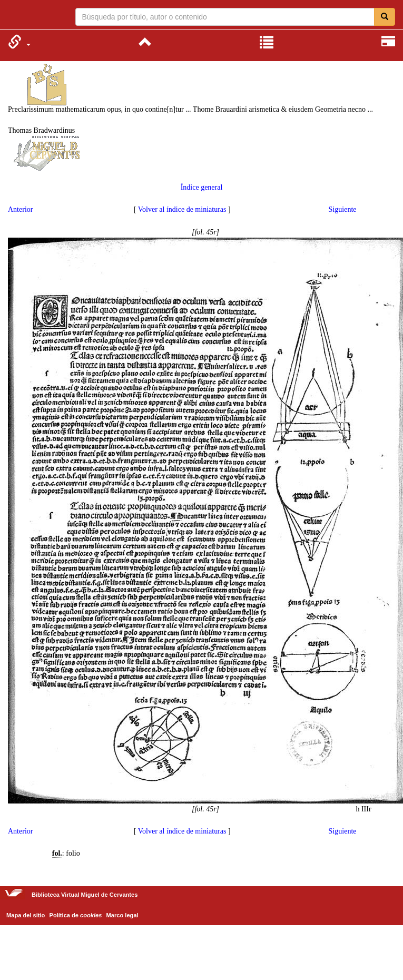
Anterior (20, 209)
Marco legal (122, 915)
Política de (76, 915)
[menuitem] (19, 42)
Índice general (202, 187)
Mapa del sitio (26, 915)
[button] (19, 42)
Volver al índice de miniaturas (182, 209)
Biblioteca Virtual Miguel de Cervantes (14, 16)
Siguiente (343, 209)
